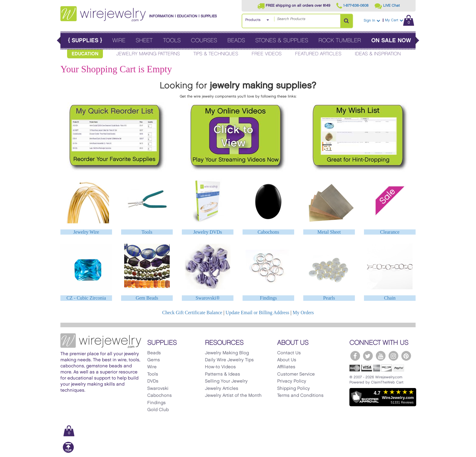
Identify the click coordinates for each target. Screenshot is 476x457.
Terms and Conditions (300, 396)
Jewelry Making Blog (227, 353)
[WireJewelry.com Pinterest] (406, 356)
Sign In (372, 21)
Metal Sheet (329, 232)
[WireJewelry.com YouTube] (381, 356)
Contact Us (289, 353)
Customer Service (296, 374)
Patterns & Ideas (223, 374)
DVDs (153, 381)
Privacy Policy (292, 381)
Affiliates (286, 367)
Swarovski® (208, 298)
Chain (390, 298)
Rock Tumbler (340, 41)
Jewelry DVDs (208, 232)
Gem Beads (147, 298)
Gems (154, 360)
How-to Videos (220, 367)
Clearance (390, 232)
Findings (268, 298)
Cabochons (268, 232)
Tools (172, 41)
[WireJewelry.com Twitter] (368, 356)
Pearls (329, 298)
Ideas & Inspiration (378, 54)
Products (253, 20)
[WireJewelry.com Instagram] (393, 356)
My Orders (303, 313)
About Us (287, 360)
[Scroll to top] (68, 452)
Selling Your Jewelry (226, 381)
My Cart (399, 20)
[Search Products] (346, 21)
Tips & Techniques (216, 54)
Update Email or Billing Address (257, 313)
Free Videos (267, 54)
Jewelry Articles (222, 389)
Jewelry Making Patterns (148, 54)
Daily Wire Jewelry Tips (229, 360)
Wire (119, 41)
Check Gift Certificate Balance (192, 313)
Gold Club (158, 410)
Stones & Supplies (282, 41)
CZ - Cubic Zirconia (86, 298)
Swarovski (158, 389)
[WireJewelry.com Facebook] (355, 356)
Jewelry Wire (86, 232)
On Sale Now (391, 41)
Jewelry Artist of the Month (233, 396)
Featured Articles (318, 54)
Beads (236, 41)
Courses (204, 41)
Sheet (144, 41)
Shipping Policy (294, 389)
